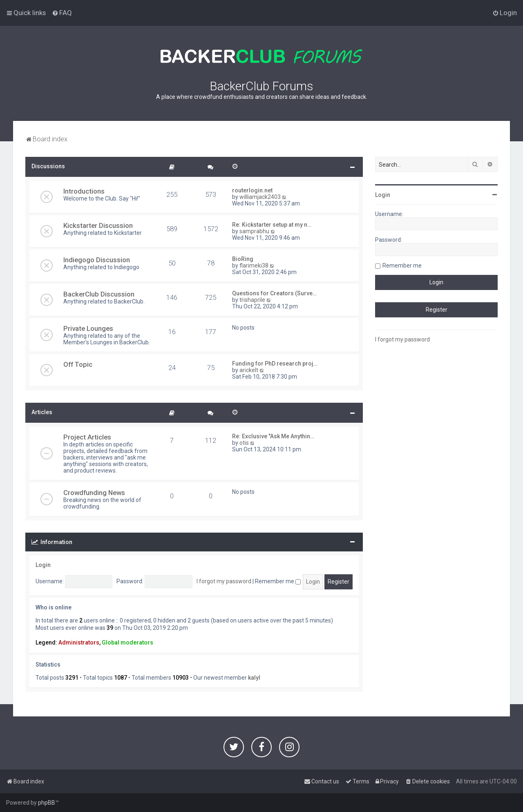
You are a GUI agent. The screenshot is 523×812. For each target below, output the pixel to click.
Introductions (84, 191)
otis (244, 443)
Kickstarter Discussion (98, 225)
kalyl (254, 678)
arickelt (249, 370)
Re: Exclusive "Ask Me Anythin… (273, 436)
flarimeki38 (254, 265)
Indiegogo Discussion (97, 260)
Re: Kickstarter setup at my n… (272, 225)
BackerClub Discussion (99, 294)
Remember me (278, 581)
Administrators (79, 642)
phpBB (47, 803)
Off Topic (78, 364)
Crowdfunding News (94, 493)
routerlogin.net (252, 190)
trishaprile (252, 300)
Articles (42, 412)
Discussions (48, 166)
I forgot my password (224, 581)
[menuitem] (62, 13)
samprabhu (254, 231)
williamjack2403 (260, 197)
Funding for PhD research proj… (275, 364)
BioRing (243, 259)
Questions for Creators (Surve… (274, 293)
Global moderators (127, 642)
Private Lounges (88, 328)
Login (43, 565)
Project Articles (87, 437)
